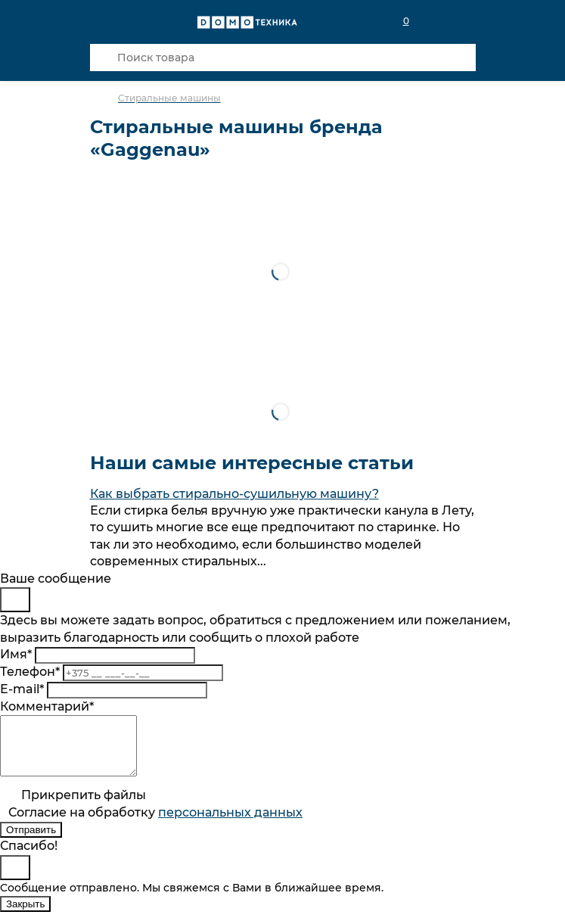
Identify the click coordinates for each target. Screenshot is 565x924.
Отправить (31, 841)
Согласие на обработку (155, 824)
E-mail (22, 689)
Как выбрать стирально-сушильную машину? (234, 494)
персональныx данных (230, 824)
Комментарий (47, 706)
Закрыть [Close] (25, 915)
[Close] (15, 600)
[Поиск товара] (283, 58)
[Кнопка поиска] (104, 58)
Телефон (30, 672)
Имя (16, 654)
